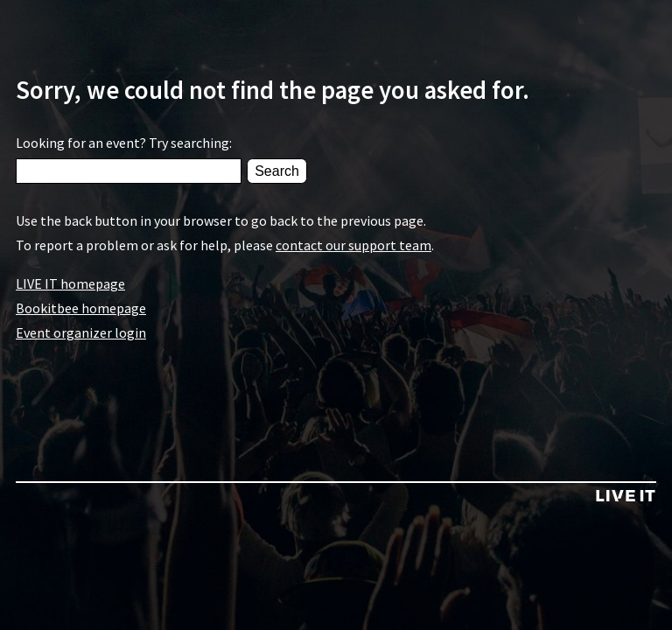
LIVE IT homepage (70, 283)
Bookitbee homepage (81, 308)
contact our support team (353, 245)
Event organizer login (81, 332)
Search (277, 171)
